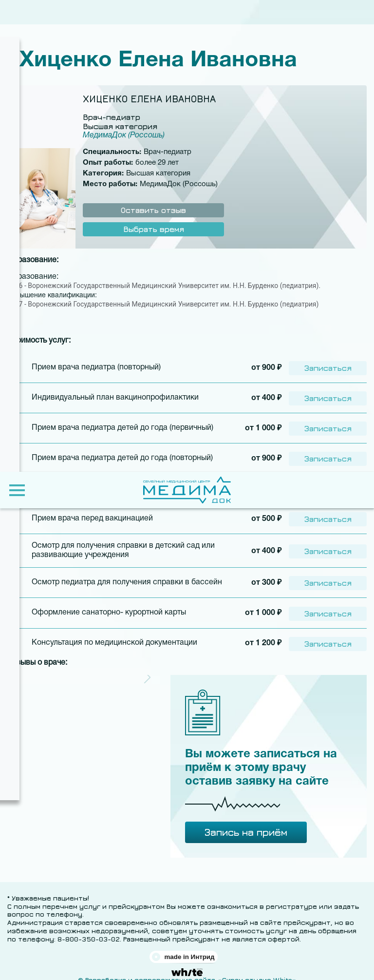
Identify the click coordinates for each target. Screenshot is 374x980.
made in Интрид (189, 948)
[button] (147, 668)
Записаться (328, 367)
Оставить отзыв (153, 210)
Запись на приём (246, 823)
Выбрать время (154, 229)
